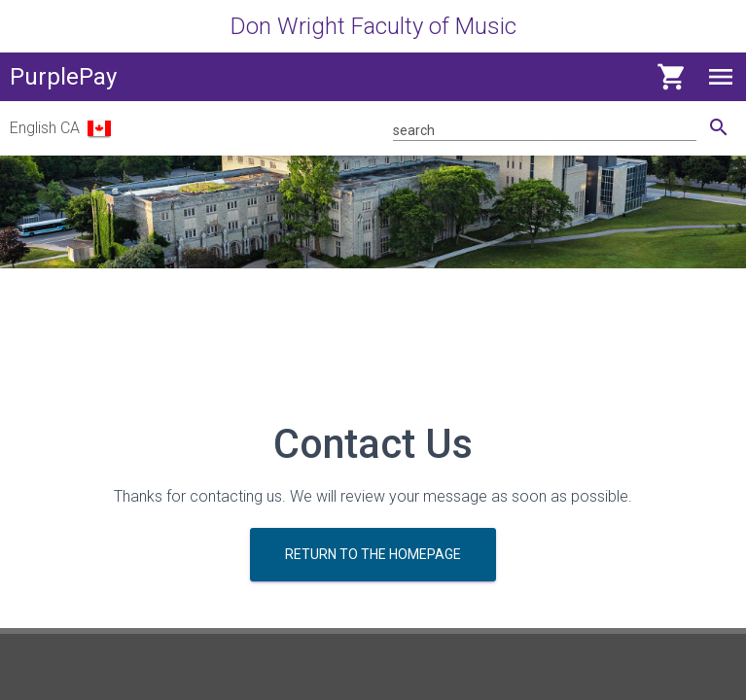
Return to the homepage (373, 554)
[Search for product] (545, 129)
